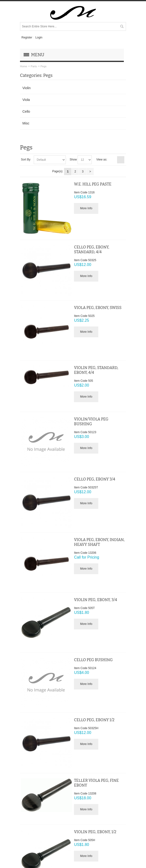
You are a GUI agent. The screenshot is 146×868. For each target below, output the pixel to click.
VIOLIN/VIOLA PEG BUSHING (91, 422)
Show (73, 160)
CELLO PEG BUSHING (93, 660)
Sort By (26, 160)
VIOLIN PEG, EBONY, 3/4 (96, 600)
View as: (102, 160)
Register (27, 37)
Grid (113, 160)
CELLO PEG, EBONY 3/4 (95, 479)
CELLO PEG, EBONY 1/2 (94, 720)
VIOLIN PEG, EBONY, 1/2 (95, 832)
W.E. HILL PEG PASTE (93, 184)
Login (39, 37)
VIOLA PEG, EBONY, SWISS (98, 308)
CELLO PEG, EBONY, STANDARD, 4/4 (92, 249)
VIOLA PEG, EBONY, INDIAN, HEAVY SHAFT (99, 542)
